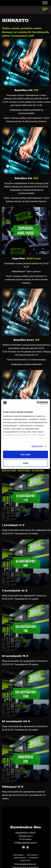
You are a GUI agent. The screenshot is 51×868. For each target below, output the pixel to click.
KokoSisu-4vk (23, 178)
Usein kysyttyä (18, 855)
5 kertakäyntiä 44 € (15, 591)
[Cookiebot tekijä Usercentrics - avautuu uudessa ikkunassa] (37, 403)
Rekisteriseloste (20, 858)
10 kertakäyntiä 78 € (15, 656)
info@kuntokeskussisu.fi (25, 843)
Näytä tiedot (37, 446)
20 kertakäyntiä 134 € (16, 721)
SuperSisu (19, 259)
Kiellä (25, 463)
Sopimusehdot (32, 855)
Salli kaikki (26, 454)
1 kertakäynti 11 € (13, 525)
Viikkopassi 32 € (13, 787)
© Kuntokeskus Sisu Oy (25, 864)
